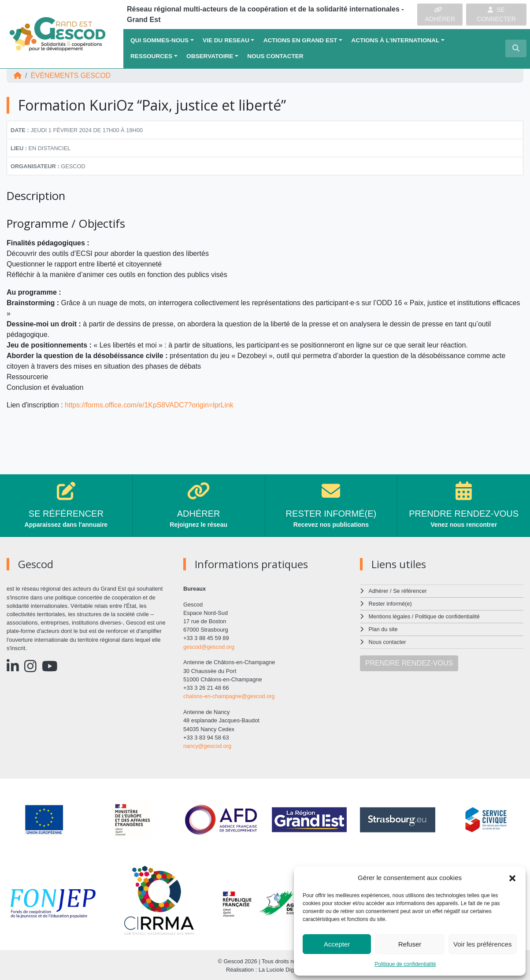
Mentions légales (390, 616)
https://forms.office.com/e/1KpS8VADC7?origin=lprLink (150, 405)
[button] (512, 878)
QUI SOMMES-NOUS (159, 40)
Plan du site (384, 628)
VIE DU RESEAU (226, 40)
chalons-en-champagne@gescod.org (230, 696)
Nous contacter (275, 56)
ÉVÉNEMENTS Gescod (71, 76)
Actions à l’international (395, 40)
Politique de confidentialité (405, 964)
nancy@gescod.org (208, 745)
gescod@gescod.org (209, 647)
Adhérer (378, 591)
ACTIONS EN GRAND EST (300, 40)
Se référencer (410, 591)
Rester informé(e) (391, 604)
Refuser (410, 944)
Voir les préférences (483, 944)
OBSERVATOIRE (210, 56)
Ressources (151, 56)
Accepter (337, 944)
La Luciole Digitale (281, 969)
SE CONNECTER (496, 14)
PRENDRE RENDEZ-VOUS (409, 661)
